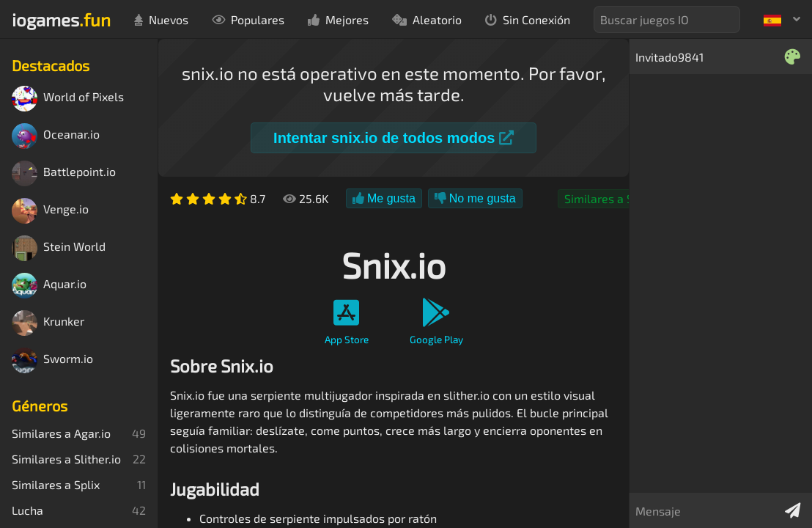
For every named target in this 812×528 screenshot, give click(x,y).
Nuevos (161, 19)
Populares (248, 19)
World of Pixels (68, 99)
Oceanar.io (56, 136)
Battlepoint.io (64, 173)
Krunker (48, 323)
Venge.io (50, 211)
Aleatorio (427, 19)
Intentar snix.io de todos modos (394, 138)
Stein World (59, 248)
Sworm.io (52, 360)
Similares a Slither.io (619, 198)
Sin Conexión (528, 19)
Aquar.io (49, 286)
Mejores (338, 19)
